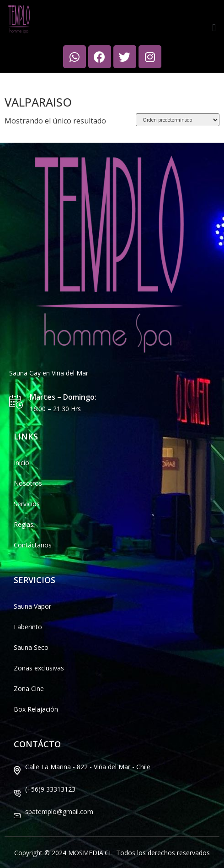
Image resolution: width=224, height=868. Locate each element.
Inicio (12, 81)
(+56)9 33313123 (50, 789)
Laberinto (28, 627)
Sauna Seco (31, 647)
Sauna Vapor (32, 606)
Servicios (27, 504)
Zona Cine (29, 689)
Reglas (24, 524)
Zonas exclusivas (39, 668)
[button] (214, 27)
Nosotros (28, 483)
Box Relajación (36, 709)
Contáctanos (33, 545)
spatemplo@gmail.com (59, 812)
